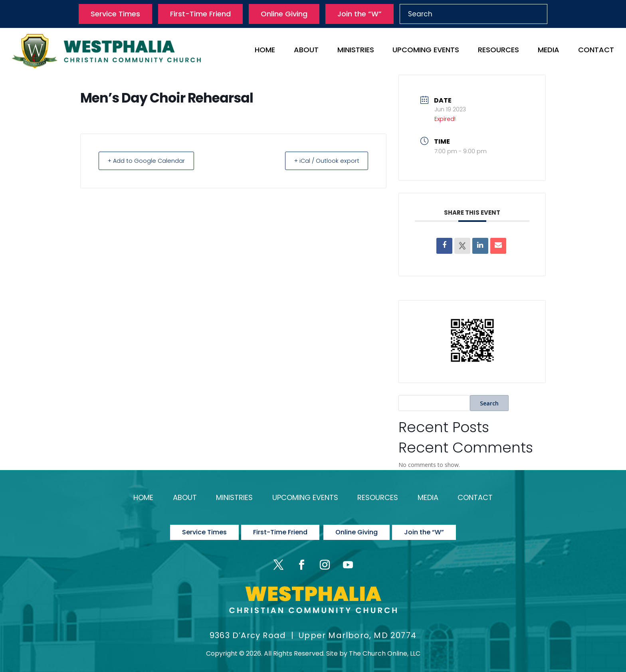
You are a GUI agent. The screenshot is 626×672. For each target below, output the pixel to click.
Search (489, 403)
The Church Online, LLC (385, 647)
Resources (498, 51)
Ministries (356, 51)
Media (549, 51)
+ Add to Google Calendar (149, 161)
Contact (596, 51)
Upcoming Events (426, 51)
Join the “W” (360, 14)
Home (265, 51)
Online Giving (284, 14)
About (306, 51)
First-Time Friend (200, 14)
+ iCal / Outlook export (323, 161)
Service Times (115, 14)
